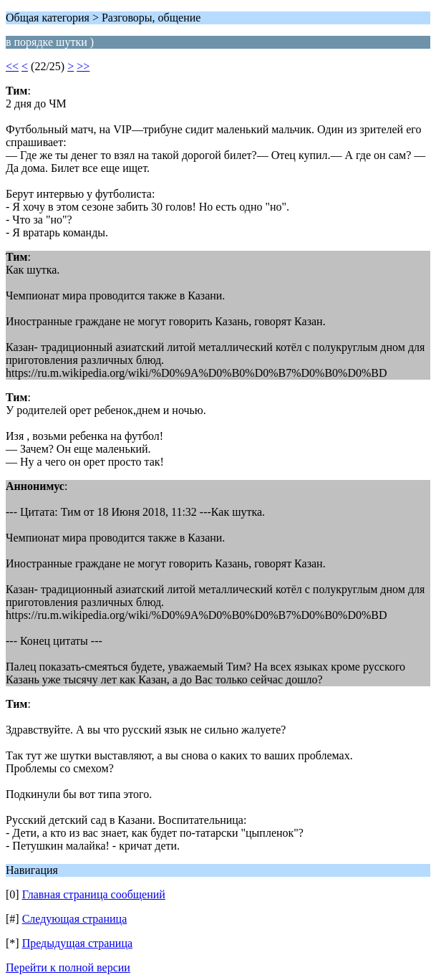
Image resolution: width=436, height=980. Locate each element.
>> (83, 66)
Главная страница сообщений (94, 894)
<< (12, 66)
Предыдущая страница (77, 943)
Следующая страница (75, 919)
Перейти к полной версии (68, 967)
